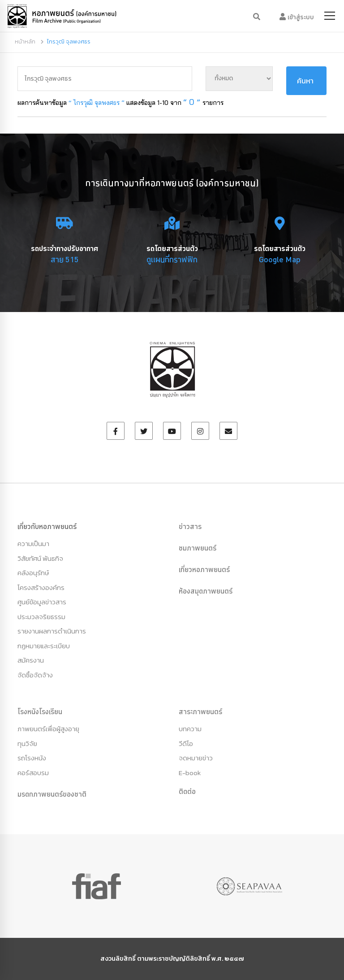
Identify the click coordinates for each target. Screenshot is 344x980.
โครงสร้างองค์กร (41, 588)
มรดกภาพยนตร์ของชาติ (52, 794)
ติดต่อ (187, 791)
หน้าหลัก (25, 41)
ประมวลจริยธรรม (41, 617)
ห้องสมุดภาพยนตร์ (206, 591)
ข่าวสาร (190, 526)
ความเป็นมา (33, 544)
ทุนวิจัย (27, 744)
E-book (190, 773)
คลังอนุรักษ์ (33, 573)
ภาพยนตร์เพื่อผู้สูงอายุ (48, 729)
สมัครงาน (31, 660)
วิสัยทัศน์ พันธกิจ (40, 558)
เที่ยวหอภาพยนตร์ (204, 569)
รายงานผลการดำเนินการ (52, 631)
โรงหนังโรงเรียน (40, 711)
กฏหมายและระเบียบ (44, 646)
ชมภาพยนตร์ (198, 548)
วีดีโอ (186, 744)
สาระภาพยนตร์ (200, 711)
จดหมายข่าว (196, 758)
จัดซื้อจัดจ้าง (35, 675)
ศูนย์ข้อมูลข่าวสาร (42, 602)
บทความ (190, 729)
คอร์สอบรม (33, 773)
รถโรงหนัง (32, 758)
